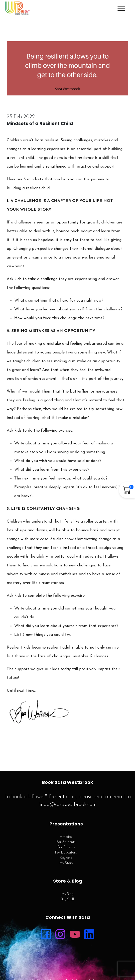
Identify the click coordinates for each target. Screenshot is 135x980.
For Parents (66, 847)
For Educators (66, 853)
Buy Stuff (67, 899)
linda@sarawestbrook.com (67, 805)
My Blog (67, 894)
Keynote (66, 858)
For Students (66, 842)
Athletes (66, 837)
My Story (66, 863)
